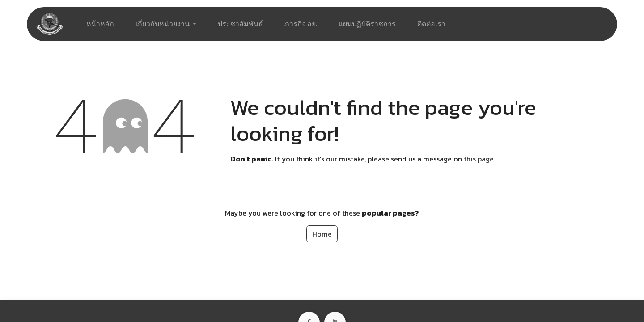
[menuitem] (100, 24)
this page (479, 159)
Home (322, 234)
